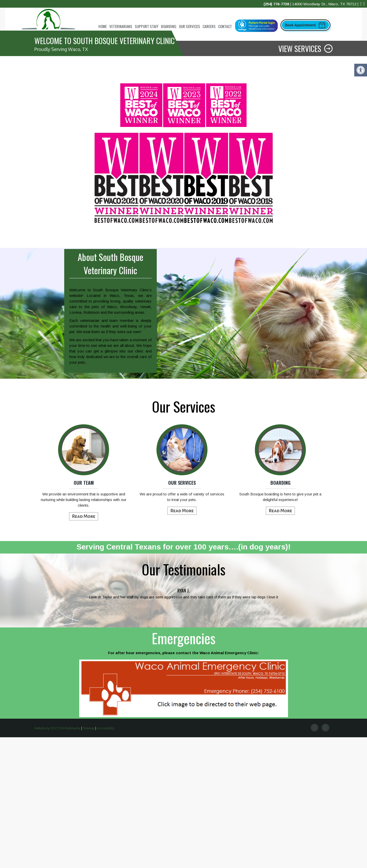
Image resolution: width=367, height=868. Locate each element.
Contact (225, 26)
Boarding (169, 26)
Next (340, 727)
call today (62, 110)
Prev (27, 727)
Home (103, 26)
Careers (209, 26)
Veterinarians (121, 26)
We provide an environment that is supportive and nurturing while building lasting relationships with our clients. (84, 630)
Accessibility (106, 859)
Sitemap (89, 859)
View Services (300, 179)
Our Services (189, 26)
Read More (84, 647)
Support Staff (147, 26)
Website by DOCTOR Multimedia (57, 859)
